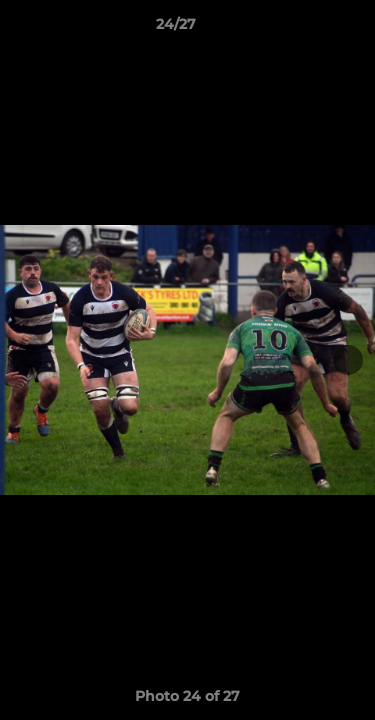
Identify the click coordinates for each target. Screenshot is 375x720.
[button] (303, 29)
